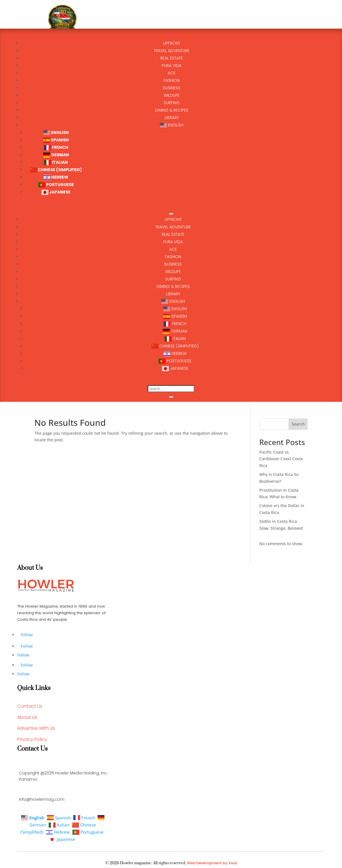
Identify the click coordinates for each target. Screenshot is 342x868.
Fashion (173, 257)
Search (298, 424)
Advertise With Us (36, 728)
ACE (173, 249)
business (173, 264)
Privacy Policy (32, 739)
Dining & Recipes (173, 286)
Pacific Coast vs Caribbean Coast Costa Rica (281, 459)
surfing (173, 279)
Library (173, 294)
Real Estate (173, 234)
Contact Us (30, 706)
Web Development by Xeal (212, 863)
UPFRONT (173, 220)
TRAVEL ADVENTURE (173, 227)
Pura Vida (173, 242)
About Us (27, 717)
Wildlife (173, 272)
